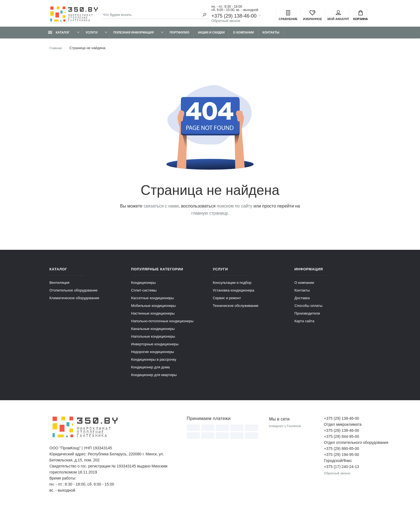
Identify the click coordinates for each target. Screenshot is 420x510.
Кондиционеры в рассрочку (154, 362)
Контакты (271, 35)
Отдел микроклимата (343, 427)
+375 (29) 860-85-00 (341, 451)
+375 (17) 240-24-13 (341, 469)
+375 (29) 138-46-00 (234, 16)
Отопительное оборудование (73, 293)
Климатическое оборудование (74, 300)
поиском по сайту (235, 208)
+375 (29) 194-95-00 (341, 457)
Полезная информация (134, 35)
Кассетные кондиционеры (153, 300)
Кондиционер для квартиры (154, 377)
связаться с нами (161, 208)
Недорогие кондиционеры (153, 354)
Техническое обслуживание (236, 308)
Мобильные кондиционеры (154, 308)
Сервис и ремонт (227, 300)
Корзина (361, 16)
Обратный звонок (226, 21)
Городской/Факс (338, 463)
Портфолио (180, 35)
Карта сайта (304, 323)
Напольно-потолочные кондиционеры (162, 323)
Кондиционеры (144, 285)
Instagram (277, 429)
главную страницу (209, 216)
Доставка (302, 300)
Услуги (92, 35)
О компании (243, 35)
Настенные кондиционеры (153, 316)
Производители (307, 316)
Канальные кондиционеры (153, 331)
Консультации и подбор (232, 285)
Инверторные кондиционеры (155, 347)
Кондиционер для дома (151, 370)
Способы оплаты (309, 308)
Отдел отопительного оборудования (347, 445)
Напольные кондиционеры (153, 339)
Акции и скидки (211, 35)
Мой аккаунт (338, 16)
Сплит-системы (144, 293)
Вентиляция (59, 285)
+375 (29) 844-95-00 (341, 439)
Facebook (296, 429)
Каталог (59, 35)
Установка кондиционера (233, 293)
